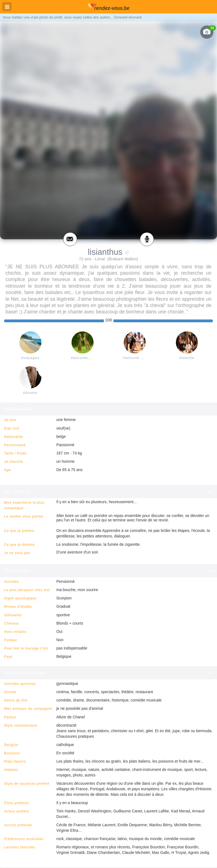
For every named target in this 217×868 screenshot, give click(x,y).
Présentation (108, 571)
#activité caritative (136, 358)
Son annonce (108, 492)
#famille (187, 358)
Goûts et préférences (108, 673)
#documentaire (84, 358)
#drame (30, 393)
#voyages (30, 358)
